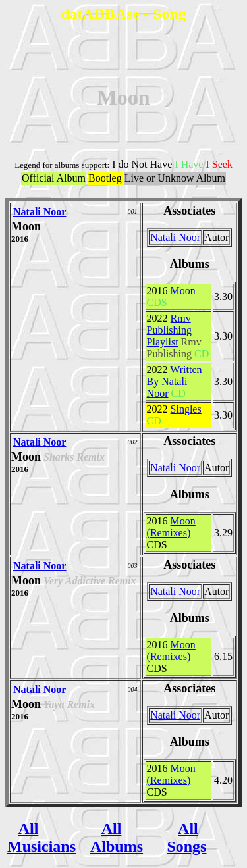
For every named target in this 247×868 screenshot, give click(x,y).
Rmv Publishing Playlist (169, 330)
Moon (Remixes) (171, 527)
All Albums (117, 837)
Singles (186, 409)
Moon (183, 291)
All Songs (186, 837)
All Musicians (41, 837)
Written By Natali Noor (175, 381)
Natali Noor (40, 212)
